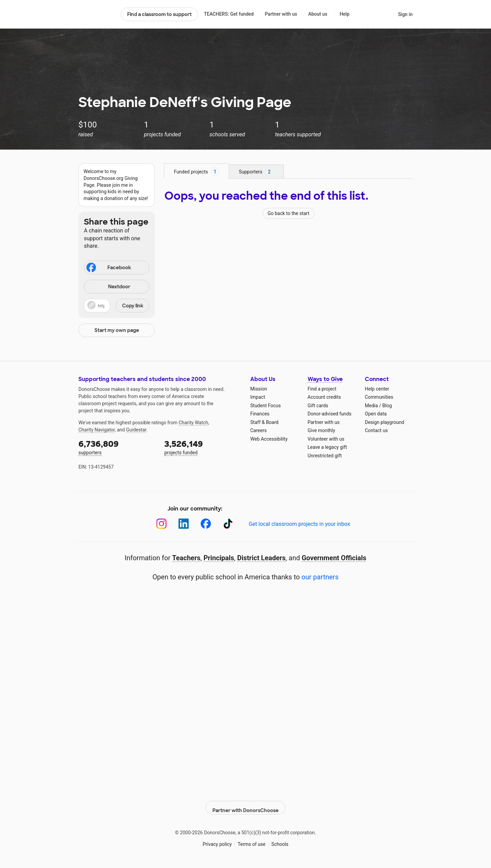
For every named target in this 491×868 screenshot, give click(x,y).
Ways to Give (325, 379)
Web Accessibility (269, 439)
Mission (259, 389)
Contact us (376, 430)
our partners (320, 577)
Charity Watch (194, 423)
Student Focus (266, 406)
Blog (387, 406)
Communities (379, 397)
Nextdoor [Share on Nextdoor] (108, 287)
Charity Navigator (97, 430)
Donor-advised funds (330, 414)
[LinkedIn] (184, 524)
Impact (258, 397)
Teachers (186, 558)
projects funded (203, 447)
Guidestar (136, 430)
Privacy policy (217, 840)
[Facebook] (206, 524)
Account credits (324, 397)
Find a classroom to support (159, 14)
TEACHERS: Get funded (229, 14)
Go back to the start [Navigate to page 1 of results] (289, 213)
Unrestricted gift (325, 456)
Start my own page (117, 330)
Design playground (384, 422)
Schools (280, 840)
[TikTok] (228, 524)
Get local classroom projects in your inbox (299, 524)
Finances (260, 414)
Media (371, 406)
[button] (117, 306)
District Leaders (262, 558)
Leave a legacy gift (327, 447)
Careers (258, 430)
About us (318, 14)
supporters (117, 447)
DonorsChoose (97, 14)
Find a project (322, 389)
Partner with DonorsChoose (245, 804)
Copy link (133, 306)
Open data (376, 414)
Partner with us (281, 14)
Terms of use (252, 840)
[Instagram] (161, 524)
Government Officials (334, 558)
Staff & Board (264, 422)
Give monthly (321, 430)
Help (345, 14)
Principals (219, 558)
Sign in (405, 14)
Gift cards (318, 406)
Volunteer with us (326, 439)
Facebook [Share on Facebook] (108, 268)
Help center (377, 389)
